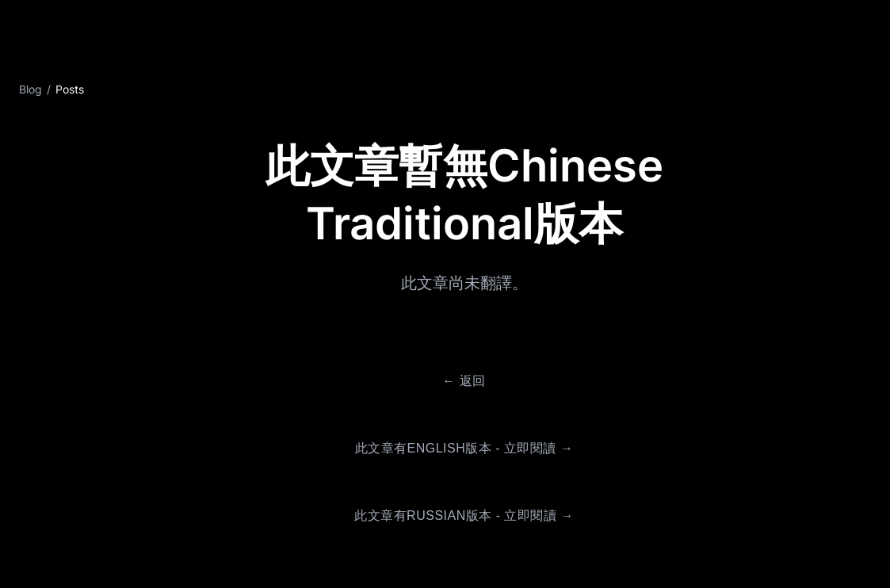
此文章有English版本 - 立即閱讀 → (464, 448)
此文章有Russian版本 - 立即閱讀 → (464, 515)
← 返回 (464, 381)
